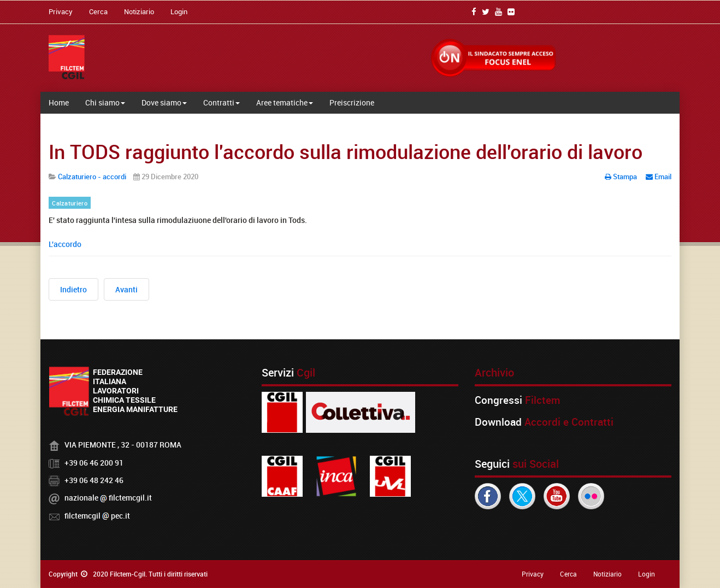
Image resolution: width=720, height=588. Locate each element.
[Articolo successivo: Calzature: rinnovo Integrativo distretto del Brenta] (126, 289)
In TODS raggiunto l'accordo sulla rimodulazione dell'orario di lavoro (346, 151)
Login (179, 11)
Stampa (622, 177)
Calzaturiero (70, 203)
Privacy (61, 11)
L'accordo (65, 244)
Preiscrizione (352, 102)
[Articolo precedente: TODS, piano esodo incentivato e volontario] (73, 289)
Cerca (98, 11)
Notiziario (139, 11)
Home (59, 102)
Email (659, 177)
